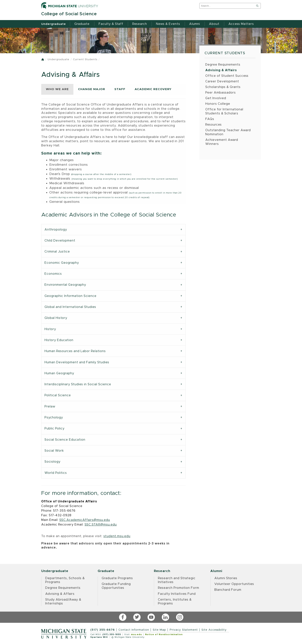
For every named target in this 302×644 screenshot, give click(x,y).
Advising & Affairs (221, 70)
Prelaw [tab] (50, 407)
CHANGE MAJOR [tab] (92, 89)
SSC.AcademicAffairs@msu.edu (85, 520)
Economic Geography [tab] (62, 263)
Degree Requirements (223, 65)
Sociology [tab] (52, 462)
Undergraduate (58, 60)
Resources (213, 125)
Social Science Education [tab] (65, 440)
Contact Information (134, 630)
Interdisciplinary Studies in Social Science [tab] (78, 384)
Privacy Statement (184, 630)
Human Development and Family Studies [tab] (77, 362)
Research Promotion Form (179, 588)
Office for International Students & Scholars (224, 111)
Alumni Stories (226, 578)
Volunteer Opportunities (234, 584)
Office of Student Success (227, 76)
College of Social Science (69, 14)
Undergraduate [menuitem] (54, 24)
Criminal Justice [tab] (57, 252)
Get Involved (216, 98)
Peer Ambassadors (221, 93)
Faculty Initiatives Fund (177, 594)
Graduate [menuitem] (82, 24)
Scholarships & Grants (223, 87)
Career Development (222, 81)
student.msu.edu (117, 536)
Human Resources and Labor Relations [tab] (75, 351)
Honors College (218, 104)
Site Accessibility (214, 630)
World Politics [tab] (56, 473)
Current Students (85, 60)
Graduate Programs (117, 578)
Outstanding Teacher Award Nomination (228, 132)
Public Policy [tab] (55, 428)
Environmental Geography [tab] (65, 285)
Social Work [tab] (54, 451)
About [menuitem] (214, 24)
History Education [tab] (59, 340)
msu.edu (136, 634)
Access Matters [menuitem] (241, 24)
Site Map (159, 630)
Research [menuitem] (140, 24)
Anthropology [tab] (56, 230)
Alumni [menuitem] (195, 24)
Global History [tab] (56, 318)
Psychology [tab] (54, 418)
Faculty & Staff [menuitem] (111, 24)
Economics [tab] (53, 274)
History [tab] (50, 329)
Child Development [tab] (60, 241)
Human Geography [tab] (59, 373)
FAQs (210, 119)
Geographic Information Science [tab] (70, 296)
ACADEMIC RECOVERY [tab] (153, 89)
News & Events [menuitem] (168, 24)
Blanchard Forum (228, 590)
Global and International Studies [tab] (70, 307)
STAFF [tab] (120, 89)
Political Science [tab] (58, 395)
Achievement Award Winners (222, 142)
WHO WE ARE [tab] (57, 89)
